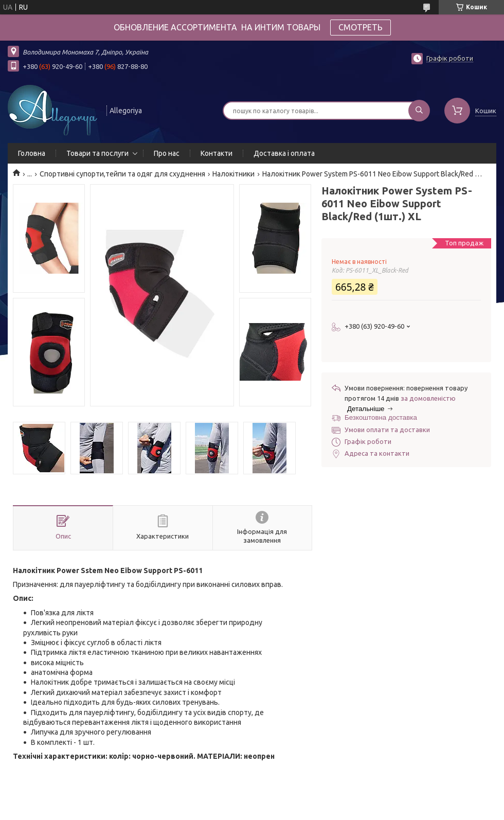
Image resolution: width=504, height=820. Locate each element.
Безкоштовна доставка (381, 417)
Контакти (217, 153)
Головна (32, 153)
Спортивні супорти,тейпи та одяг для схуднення (122, 174)
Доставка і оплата (284, 153)
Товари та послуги (97, 153)
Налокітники (233, 174)
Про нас (167, 153)
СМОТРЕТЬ (361, 27)
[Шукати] (419, 111)
